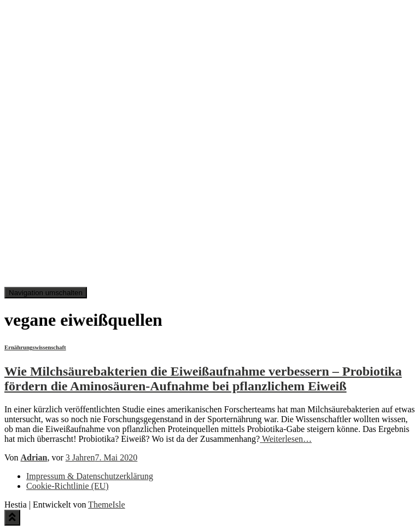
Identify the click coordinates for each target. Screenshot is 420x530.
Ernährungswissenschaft (35, 347)
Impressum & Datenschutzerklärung (90, 476)
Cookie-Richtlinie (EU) (68, 486)
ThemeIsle (107, 505)
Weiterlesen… (286, 439)
